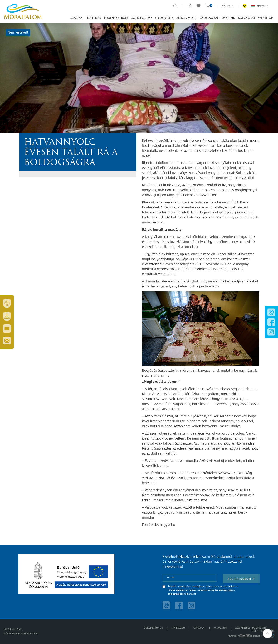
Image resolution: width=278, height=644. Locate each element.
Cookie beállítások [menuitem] (262, 631)
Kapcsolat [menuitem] (199, 628)
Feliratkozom (241, 579)
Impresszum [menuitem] (178, 628)
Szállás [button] (76, 18)
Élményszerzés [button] (116, 18)
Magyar (260, 6)
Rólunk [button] (229, 18)
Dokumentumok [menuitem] (153, 628)
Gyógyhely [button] (164, 18)
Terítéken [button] (93, 18)
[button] (267, 633)
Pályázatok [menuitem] (220, 628)
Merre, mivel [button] (187, 18)
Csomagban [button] (210, 18)
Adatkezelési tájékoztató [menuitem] (251, 628)
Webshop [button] (265, 18)
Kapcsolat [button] (247, 18)
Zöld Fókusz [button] (142, 18)
